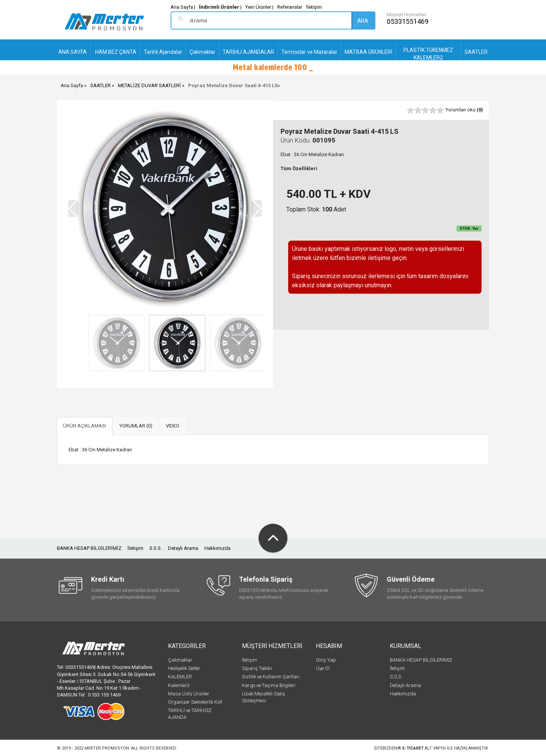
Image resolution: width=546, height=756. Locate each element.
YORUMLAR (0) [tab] (136, 426)
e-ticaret (413, 748)
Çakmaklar (180, 660)
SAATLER (100, 85)
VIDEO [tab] (173, 426)
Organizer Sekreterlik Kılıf (195, 702)
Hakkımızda (217, 548)
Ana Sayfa (72, 85)
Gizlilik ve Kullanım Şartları (271, 677)
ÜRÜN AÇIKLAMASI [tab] (85, 426)
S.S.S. (156, 548)
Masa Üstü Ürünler (189, 694)
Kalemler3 (179, 685)
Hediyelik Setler (184, 668)
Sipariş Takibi (257, 668)
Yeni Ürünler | (259, 7)
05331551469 (408, 21)
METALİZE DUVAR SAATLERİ (149, 85)
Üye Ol (323, 668)
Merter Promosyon (107, 748)
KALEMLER (180, 677)
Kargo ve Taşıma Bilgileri (269, 685)
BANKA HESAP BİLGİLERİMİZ (89, 548)
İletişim (314, 7)
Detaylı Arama (183, 548)
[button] (257, 208)
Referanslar (290, 7)
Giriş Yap (326, 660)
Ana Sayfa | (183, 7)
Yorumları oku (464, 110)
